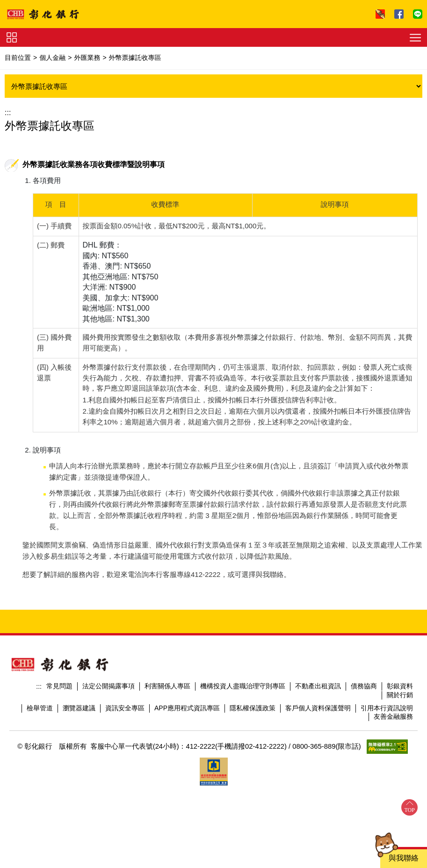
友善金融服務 (393, 727)
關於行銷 (400, 705)
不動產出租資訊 (318, 696)
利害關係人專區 (167, 696)
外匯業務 (87, 58)
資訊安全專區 (125, 718)
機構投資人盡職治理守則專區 (243, 696)
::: (8, 113)
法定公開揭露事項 (109, 696)
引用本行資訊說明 (387, 718)
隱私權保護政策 (253, 718)
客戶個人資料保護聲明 (318, 718)
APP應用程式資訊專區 (187, 718)
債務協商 (364, 696)
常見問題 (59, 696)
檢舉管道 (40, 718)
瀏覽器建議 (79, 718)
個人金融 (52, 58)
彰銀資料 (400, 696)
